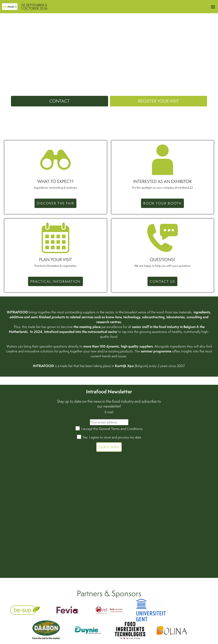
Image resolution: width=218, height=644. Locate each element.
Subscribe (109, 447)
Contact (59, 101)
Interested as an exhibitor (162, 182)
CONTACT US (162, 281)
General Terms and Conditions (121, 429)
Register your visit (158, 101)
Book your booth (162, 203)
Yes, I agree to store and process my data (112, 437)
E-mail (109, 412)
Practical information (55, 281)
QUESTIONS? (163, 260)
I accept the (112, 429)
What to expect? (55, 182)
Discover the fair (55, 203)
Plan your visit (55, 260)
